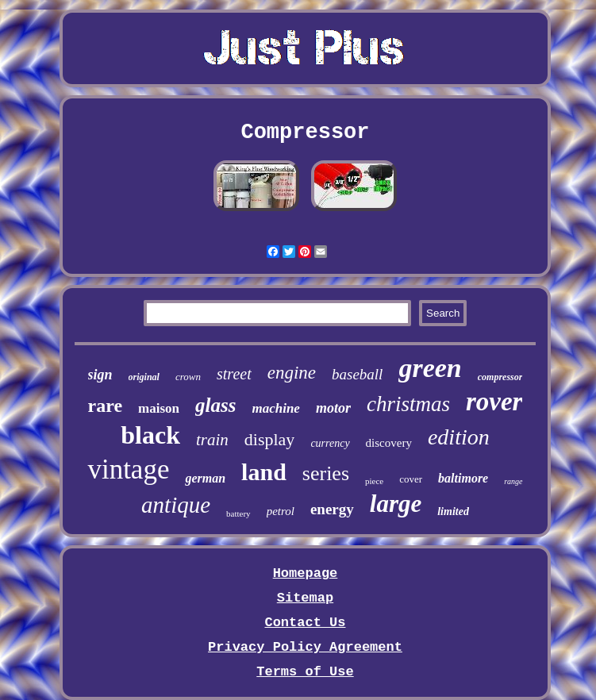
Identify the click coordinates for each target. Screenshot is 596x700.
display (270, 439)
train (212, 440)
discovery (389, 443)
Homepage (306, 573)
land (264, 472)
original (144, 377)
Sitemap (305, 598)
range (513, 481)
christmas (408, 404)
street (234, 374)
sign (100, 375)
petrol (281, 511)
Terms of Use (305, 672)
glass (215, 405)
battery (238, 513)
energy (332, 509)
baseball (357, 374)
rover (494, 402)
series (326, 473)
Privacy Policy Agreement (305, 647)
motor (333, 408)
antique (176, 505)
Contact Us (305, 623)
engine (292, 373)
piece (374, 481)
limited (453, 512)
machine (275, 408)
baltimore (463, 478)
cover (411, 479)
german (205, 478)
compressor (500, 377)
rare (106, 406)
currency (330, 443)
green (430, 368)
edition (459, 437)
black (150, 435)
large (396, 504)
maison (159, 408)
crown (188, 377)
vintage (128, 469)
